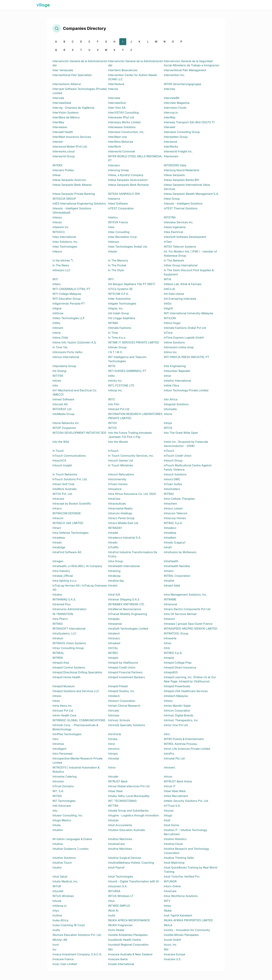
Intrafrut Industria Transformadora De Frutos (133, 554)
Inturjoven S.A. (118, 886)
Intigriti (168, 308)
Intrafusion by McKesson (180, 552)
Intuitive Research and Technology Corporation (186, 851)
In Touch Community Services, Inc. (131, 456)
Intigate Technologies (122, 304)
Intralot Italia (172, 585)
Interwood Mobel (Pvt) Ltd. (70, 147)
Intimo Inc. (171, 352)
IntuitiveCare (116, 844)
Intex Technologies (65, 247)
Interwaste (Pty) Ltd (121, 117)
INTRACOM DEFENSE (67, 513)
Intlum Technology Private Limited (186, 390)
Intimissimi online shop (179, 347)
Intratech (114, 633)
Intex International (64, 237)
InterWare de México (66, 117)
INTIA (167, 279)
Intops (168, 423)
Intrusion (58, 781)
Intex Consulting (119, 232)
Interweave (60, 127)
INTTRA (113, 806)
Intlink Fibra (171, 385)
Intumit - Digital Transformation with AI (133, 881)
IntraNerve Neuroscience (125, 609)
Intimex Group (117, 347)
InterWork (115, 147)
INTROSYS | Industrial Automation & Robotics (76, 770)
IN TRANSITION (63, 614)
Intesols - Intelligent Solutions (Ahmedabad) (72, 210)
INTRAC (169, 494)
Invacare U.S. (173, 959)
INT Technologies (64, 801)
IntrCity (113, 648)
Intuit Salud (60, 877)
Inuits (112, 915)
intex (111, 227)
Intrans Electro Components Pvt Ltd (187, 609)
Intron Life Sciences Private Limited (187, 749)
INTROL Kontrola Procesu (181, 744)
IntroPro (169, 754)
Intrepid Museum (64, 686)
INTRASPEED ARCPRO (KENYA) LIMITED (191, 629)
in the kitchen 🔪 (63, 260)
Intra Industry (61, 571)
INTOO (113, 423)
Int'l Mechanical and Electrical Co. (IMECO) (75, 392)
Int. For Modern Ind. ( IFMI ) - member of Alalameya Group (190, 254)
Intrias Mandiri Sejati (177, 706)
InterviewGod (117, 103)
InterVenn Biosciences (123, 70)
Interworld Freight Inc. (178, 151)
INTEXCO (59, 232)
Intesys (57, 217)
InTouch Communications (69, 456)
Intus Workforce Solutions (181, 896)
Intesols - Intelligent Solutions (183, 204)
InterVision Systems (66, 113)
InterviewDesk (62, 103)
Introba (113, 739)
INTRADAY (115, 528)
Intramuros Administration (69, 609)
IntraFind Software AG (67, 552)
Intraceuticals (117, 504)
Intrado (57, 542)
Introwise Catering (65, 776)
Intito (111, 376)
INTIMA (113, 323)
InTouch (113, 451)
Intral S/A (114, 595)
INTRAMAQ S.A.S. (64, 599)
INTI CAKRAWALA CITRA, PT (71, 289)
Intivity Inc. (115, 381)
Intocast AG (60, 404)
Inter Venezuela (63, 70)
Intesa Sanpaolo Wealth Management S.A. (191, 194)
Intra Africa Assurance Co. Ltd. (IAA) (132, 494)
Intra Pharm (60, 619)
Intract (57, 528)
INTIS (112, 366)
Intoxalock (115, 489)
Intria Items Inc (62, 706)
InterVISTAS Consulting (123, 113)
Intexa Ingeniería (175, 227)
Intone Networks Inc (66, 423)
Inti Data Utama (174, 294)
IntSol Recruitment (176, 796)
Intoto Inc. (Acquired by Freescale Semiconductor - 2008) (186, 444)
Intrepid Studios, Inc (121, 691)
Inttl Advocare (62, 806)
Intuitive (58, 844)
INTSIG (57, 796)
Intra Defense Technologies (71, 533)
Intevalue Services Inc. (179, 222)
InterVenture (116, 84)
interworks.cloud (63, 151)
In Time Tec (60, 347)
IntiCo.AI (169, 289)
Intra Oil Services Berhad (180, 614)
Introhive (58, 744)
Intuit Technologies (121, 877)
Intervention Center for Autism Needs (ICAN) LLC (133, 77)
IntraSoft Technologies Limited (128, 629)
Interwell (169, 127)
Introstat (114, 758)
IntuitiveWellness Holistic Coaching (131, 863)
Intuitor (57, 867)
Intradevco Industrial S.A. (125, 538)
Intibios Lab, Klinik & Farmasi (183, 284)
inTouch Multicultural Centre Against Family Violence (188, 467)
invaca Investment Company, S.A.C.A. (77, 954)
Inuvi (56, 945)
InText (168, 242)
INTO (111, 399)
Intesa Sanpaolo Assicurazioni (128, 180)
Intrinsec (114, 715)
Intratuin (58, 638)
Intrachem (170, 504)
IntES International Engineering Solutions (79, 204)
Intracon (58, 518)
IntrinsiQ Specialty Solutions (127, 725)
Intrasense (115, 624)
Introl (111, 744)
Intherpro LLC (61, 270)
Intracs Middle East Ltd (123, 523)
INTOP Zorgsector (64, 428)
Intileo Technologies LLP (69, 318)
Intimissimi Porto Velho (67, 352)
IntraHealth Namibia (177, 566)
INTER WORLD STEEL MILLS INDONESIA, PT (135, 158)
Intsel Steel (115, 791)
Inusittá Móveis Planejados (181, 935)
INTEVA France (118, 222)
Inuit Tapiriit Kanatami (178, 915)
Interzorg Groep (119, 170)
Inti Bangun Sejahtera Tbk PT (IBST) (132, 284)
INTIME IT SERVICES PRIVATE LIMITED (134, 342)
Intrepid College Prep (178, 663)
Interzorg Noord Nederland (181, 170)
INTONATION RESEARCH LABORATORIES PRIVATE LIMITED (135, 416)
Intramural (170, 604)
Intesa (57, 175)
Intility (56, 323)
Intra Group (116, 561)
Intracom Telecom (176, 513)
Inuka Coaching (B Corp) (69, 925)
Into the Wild (61, 442)
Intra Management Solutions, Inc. (185, 595)
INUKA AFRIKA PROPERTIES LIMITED (188, 920)
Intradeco (170, 528)
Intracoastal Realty (120, 508)
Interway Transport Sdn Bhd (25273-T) (189, 122)
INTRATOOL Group (176, 633)
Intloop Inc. (115, 390)
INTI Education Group (67, 299)
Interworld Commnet (122, 151)
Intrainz (169, 571)
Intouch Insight (62, 465)
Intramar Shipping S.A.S (124, 599)
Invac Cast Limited (65, 964)
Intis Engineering (175, 366)
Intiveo (57, 381)
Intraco (57, 508)
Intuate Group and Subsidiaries (128, 811)
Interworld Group (64, 156)
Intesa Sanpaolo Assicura (69, 180)
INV (111, 949)
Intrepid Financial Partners (125, 672)
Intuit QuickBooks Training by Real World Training (191, 870)
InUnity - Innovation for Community (187, 930)
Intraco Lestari (173, 508)
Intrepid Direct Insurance (180, 667)
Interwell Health (63, 132)
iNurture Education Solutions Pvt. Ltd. (77, 935)
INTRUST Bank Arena (178, 781)
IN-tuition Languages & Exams (72, 839)
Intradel (113, 533)
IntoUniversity (117, 479)
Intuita (57, 825)
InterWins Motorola (121, 142)
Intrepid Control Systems (69, 667)
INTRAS (58, 624)
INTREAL (58, 653)
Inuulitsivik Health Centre (125, 940)
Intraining (114, 571)
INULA (168, 925)
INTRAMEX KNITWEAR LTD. (126, 604)
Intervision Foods (175, 108)
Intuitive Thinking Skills (179, 858)
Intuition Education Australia (127, 830)
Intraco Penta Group (121, 518)
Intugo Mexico (62, 820)
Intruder (113, 776)
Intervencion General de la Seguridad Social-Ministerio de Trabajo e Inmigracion (192, 63)
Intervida (58, 98)
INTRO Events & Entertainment (184, 739)
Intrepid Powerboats (177, 686)
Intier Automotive (119, 299)
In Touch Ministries (121, 465)
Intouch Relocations (121, 474)
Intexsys (114, 242)
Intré (167, 648)
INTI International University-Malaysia (188, 313)
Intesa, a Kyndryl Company (126, 175)
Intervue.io (171, 113)
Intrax (168, 643)
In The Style (116, 270)
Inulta (56, 930)
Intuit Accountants (120, 825)
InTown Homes (118, 484)
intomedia (170, 409)
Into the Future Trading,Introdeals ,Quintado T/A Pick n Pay (130, 435)
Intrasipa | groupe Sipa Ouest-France (188, 624)
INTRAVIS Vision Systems (69, 643)
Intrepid (113, 658)
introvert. (170, 767)
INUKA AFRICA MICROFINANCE (129, 920)
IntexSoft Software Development (185, 237)
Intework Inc (61, 227)
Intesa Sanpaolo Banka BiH (181, 180)
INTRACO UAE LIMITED (68, 523)
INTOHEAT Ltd (62, 409)
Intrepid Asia (61, 663)
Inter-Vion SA (117, 108)
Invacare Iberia (118, 959)
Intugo (168, 815)
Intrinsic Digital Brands (179, 715)
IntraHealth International (124, 566)
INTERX (58, 165)
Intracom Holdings (120, 513)
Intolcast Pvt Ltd (119, 409)
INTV (167, 901)
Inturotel (58, 891)
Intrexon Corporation (122, 701)
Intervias (169, 89)
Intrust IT (170, 786)
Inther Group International (181, 265)
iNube (168, 911)
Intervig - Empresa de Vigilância (73, 108)
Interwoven (171, 156)
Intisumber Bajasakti (177, 371)
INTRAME (170, 599)
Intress (57, 696)
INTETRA (170, 217)
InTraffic (113, 547)
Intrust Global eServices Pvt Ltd (129, 786)
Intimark (58, 328)
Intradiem (170, 538)
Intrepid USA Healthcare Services (186, 691)
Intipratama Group (64, 366)
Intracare (58, 499)
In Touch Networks (65, 474)
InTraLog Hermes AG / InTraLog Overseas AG (80, 588)
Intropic (113, 754)
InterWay (170, 117)
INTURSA (114, 891)
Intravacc (114, 638)
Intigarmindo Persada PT (69, 304)
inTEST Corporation (121, 208)
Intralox (57, 595)
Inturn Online (172, 886)
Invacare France (63, 959)
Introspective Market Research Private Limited (78, 761)
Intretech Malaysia (176, 696)
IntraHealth (171, 561)
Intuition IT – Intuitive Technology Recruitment (185, 832)
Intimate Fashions (120, 328)
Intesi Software (118, 204)
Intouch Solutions (175, 474)
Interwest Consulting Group (182, 132)
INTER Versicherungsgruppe (182, 84)
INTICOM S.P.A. (119, 294)
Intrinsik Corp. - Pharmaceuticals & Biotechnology (75, 727)
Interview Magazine (177, 103)
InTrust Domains (63, 786)
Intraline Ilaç (116, 581)
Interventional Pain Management (185, 70)
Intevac (57, 222)
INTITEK (58, 376)
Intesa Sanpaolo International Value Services (187, 187)
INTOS (112, 428)
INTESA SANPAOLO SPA (124, 194)
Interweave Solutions (122, 127)
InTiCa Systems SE (120, 289)
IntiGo (168, 304)
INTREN (58, 658)
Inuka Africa (60, 920)
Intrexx (168, 701)
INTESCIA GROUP (64, 199)
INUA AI (113, 911)
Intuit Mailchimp (174, 863)
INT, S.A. (58, 791)
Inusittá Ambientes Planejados (128, 935)
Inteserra (114, 199)
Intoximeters (172, 489)
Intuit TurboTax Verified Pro (182, 877)
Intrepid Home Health (67, 677)
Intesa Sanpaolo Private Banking (74, 194)
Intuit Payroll (116, 867)
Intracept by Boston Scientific (72, 504)
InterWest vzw (118, 137)
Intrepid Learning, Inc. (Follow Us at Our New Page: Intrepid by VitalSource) (190, 679)
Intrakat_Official (63, 576)
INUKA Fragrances (120, 925)
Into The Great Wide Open (181, 433)
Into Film (114, 404)
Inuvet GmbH (172, 940)
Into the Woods (118, 442)
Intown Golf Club (63, 484)
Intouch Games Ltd (121, 460)
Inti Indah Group (119, 313)
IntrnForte (115, 734)
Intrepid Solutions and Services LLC (76, 691)
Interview (114, 98)
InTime (168, 333)
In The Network (174, 260)
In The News (61, 265)
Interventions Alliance (67, 84)
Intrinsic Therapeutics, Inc (181, 720)
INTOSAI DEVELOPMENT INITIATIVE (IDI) (79, 433)
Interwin (58, 142)
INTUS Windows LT (121, 896)
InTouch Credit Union (178, 456)
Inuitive (57, 915)
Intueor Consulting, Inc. (68, 815)
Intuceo (169, 811)
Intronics (114, 749)
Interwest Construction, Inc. (126, 132)
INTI (55, 279)
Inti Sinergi (59, 371)
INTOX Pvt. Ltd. (63, 494)
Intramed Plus (62, 604)
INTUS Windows (63, 896)
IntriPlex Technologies (67, 734)
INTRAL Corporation (177, 576)
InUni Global (116, 930)
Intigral (57, 308)
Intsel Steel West (175, 791)
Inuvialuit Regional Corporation (128, 945)
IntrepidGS (171, 672)
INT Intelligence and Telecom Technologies (127, 359)
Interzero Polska (63, 170)
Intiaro (57, 284)
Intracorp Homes (175, 518)
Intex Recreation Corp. (123, 237)
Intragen (58, 561)
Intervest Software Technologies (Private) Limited (80, 91)
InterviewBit (172, 98)
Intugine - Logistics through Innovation (133, 815)
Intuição (113, 820)
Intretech (114, 696)
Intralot (113, 585)
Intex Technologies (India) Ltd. (128, 247)
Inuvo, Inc (170, 945)
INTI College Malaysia (67, 294)
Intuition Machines (120, 839)
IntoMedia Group (63, 414)
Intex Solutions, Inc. (65, 242)
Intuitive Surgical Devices (125, 858)
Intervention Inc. (174, 75)
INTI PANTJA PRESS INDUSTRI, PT (187, 357)
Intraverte (170, 638)
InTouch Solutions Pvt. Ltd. (70, 479)
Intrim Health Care (64, 715)
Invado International (121, 964)
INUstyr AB (60, 940)
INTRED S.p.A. (173, 653)
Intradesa (170, 533)
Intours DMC (172, 479)
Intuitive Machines (120, 849)
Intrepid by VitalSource (123, 663)
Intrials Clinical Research (124, 706)
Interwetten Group (176, 137)
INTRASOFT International (69, 629)
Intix (55, 385)
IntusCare (170, 891)
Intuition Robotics (175, 839)
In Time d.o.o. (117, 338)
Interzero (114, 165)
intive (167, 376)
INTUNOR (170, 881)
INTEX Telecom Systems (180, 247)
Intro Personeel (62, 754)
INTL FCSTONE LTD (121, 385)
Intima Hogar (172, 323)
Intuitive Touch (62, 863)
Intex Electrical (173, 232)
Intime (57, 333)
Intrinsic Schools (119, 720)
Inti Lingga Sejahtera (122, 318)
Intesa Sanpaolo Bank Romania (128, 185)
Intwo (167, 906)
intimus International (66, 357)
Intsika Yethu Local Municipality (129, 796)
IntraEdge (59, 547)
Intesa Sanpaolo (174, 175)
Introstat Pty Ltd (174, 758)
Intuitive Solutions (64, 858)
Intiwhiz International (177, 381)
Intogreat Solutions (176, 404)
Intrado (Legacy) (175, 542)
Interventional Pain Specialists (72, 75)
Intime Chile (60, 338)
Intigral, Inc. (116, 308)
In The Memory (118, 260)
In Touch (58, 451)
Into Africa (171, 399)
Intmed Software (63, 399)
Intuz (111, 901)
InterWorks (171, 147)
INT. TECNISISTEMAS (122, 801)
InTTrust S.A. (172, 806)
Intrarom (169, 619)
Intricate (114, 711)
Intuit (167, 820)
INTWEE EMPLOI (119, 906)
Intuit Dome (171, 825)
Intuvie (57, 901)
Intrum (168, 776)
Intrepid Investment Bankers (127, 677)
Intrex (56, 701)
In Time (113, 333)
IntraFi (168, 547)
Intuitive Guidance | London (71, 849)
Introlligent (59, 749)
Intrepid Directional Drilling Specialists (77, 672)
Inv (55, 949)
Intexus (57, 251)
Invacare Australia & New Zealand (130, 954)
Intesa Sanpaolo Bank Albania (72, 185)
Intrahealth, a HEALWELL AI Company (77, 566)
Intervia (113, 89)
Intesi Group (172, 199)
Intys (56, 911)
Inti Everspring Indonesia (180, 299)
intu (55, 811)
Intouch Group (173, 460)
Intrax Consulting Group (68, 648)
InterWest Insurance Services (72, 137)
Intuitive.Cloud (173, 844)
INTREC (113, 653)
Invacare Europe (175, 954)
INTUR (57, 886)
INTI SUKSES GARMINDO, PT (127, 371)
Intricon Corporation (177, 711)
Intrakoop (114, 576)
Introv (112, 767)
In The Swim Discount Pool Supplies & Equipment (189, 272)
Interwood (170, 142)
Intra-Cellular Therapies (179, 499)
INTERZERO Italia (175, 165)
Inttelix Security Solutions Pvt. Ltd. (186, 801)
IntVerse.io (59, 906)
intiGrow (58, 313)
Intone (168, 414)
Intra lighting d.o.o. (65, 581)
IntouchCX (59, 460)
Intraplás (114, 619)
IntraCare (114, 499)
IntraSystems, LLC (64, 633)
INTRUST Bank (118, 781)
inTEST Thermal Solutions (181, 208)
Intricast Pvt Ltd (63, 711)
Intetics (113, 217)
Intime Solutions (174, 342)
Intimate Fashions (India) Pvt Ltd (185, 328)
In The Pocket (117, 265)
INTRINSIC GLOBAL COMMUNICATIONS (79, 720)
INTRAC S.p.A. (173, 523)
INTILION (170, 318)
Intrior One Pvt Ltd (176, 725)
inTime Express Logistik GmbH (184, 338)
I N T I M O (115, 352)
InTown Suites (173, 484)
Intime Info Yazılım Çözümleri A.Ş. (75, 342)
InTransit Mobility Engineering (128, 614)
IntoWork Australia (65, 489)
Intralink (169, 581)
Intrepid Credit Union (122, 667)
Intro (167, 734)
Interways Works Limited (124, 122)
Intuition (58, 830)
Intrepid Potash (118, 686)
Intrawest (114, 643)
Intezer (113, 251)
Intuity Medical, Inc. (65, 881)
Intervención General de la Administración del (80, 63)
